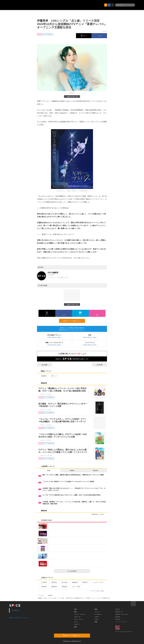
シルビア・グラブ (97, 582)
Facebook (15, 610)
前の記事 (43, 365)
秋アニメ (53, 376)
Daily (49, 470)
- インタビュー (98, 614)
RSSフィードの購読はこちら (73, 321)
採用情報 (118, 617)
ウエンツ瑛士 (75, 587)
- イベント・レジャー (79, 614)
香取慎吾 (64, 587)
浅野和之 (53, 582)
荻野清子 (84, 582)
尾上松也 (64, 582)
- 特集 (96, 622)
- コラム (96, 619)
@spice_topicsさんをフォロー (19, 618)
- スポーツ (76, 624)
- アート (76, 622)
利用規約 (118, 619)
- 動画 (96, 609)
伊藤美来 (43, 376)
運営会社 (118, 609)
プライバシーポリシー (121, 622)
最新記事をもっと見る (99, 514)
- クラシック (77, 617)
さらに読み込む (78, 571)
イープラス (41, 595)
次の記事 (101, 365)
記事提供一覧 (119, 612)
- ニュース (97, 612)
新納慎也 (74, 582)
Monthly (95, 470)
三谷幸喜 (43, 582)
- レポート (97, 617)
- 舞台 (75, 612)
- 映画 (75, 627)
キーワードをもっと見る (98, 591)
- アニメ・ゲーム (78, 619)
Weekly (72, 470)
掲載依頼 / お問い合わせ (122, 614)
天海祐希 (43, 587)
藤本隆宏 (53, 587)
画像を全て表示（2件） (72, 96)
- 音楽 (75, 609)
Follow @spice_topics (54, 337)
